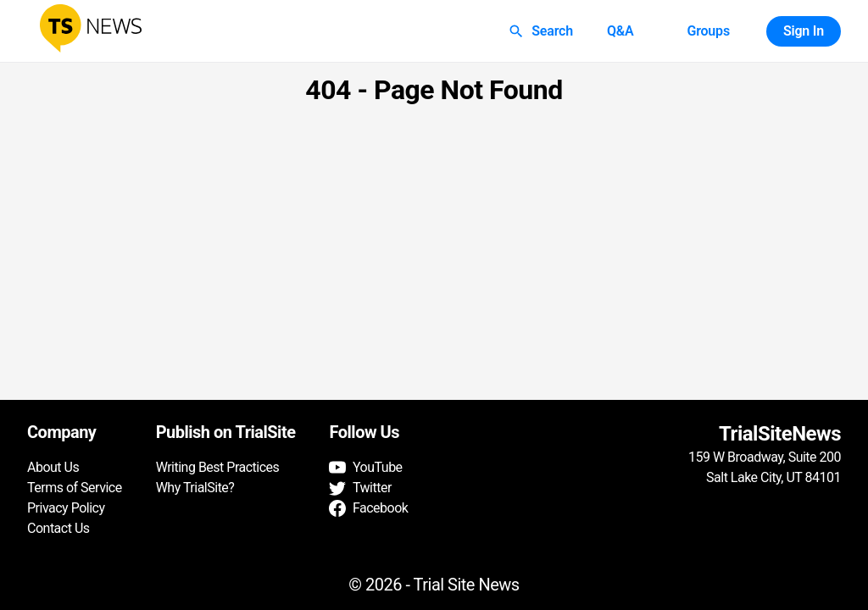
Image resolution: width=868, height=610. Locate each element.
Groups (708, 31)
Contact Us (58, 528)
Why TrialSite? (195, 488)
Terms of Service (75, 488)
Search (542, 31)
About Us (53, 467)
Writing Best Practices (218, 467)
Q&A (620, 31)
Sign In (804, 31)
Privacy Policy (66, 508)
